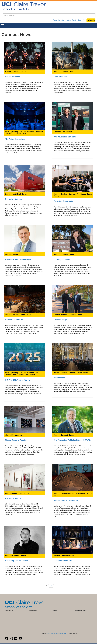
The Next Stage (60, 320)
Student (23, 132)
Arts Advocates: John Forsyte (18, 259)
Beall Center (67, 132)
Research (39, 132)
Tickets (74, 20)
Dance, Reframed (13, 77)
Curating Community (63, 259)
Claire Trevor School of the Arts (56, 634)
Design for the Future (63, 561)
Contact (68, 20)
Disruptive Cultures (13, 199)
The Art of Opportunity (63, 201)
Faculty (8, 72)
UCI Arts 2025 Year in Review (18, 380)
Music (25, 134)
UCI (84, 20)
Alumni (57, 72)
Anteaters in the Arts (14, 320)
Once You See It (60, 77)
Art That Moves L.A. (14, 498)
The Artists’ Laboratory (15, 139)
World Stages (59, 378)
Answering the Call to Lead (17, 561)
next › (51, 586)
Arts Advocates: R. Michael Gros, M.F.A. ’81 (72, 440)
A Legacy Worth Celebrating (66, 500)
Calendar (61, 20)
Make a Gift (91, 20)
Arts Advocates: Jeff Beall (65, 137)
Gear (79, 20)
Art (7, 134)
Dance (23, 72)
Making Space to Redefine (16, 440)
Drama (72, 72)
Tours (55, 20)
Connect (16, 72)
